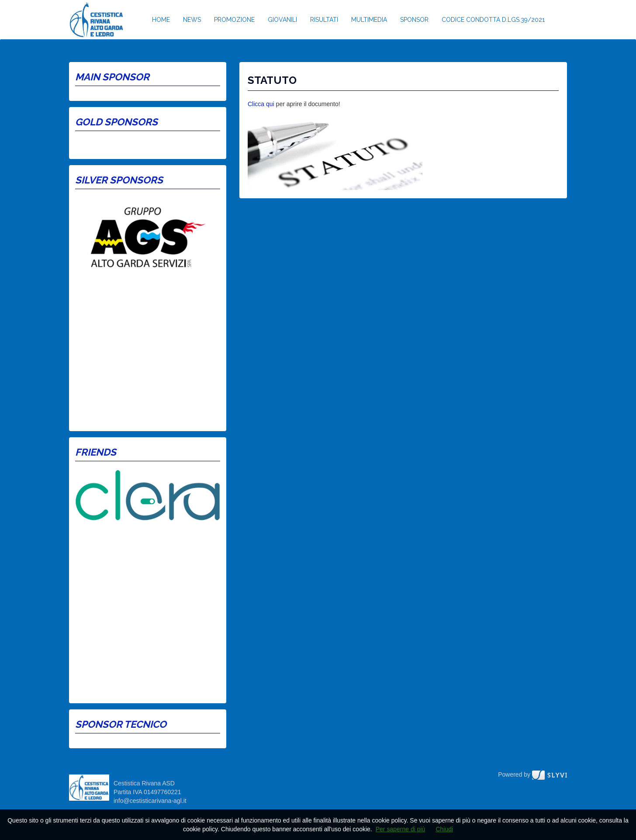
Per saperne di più (401, 829)
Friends (96, 452)
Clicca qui (261, 104)
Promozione (234, 20)
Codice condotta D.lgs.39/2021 (493, 20)
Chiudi (444, 829)
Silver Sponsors (119, 180)
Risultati (324, 20)
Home (161, 20)
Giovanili (282, 20)
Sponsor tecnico (121, 724)
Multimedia (369, 20)
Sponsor (414, 20)
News (192, 20)
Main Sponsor (112, 77)
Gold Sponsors (116, 122)
